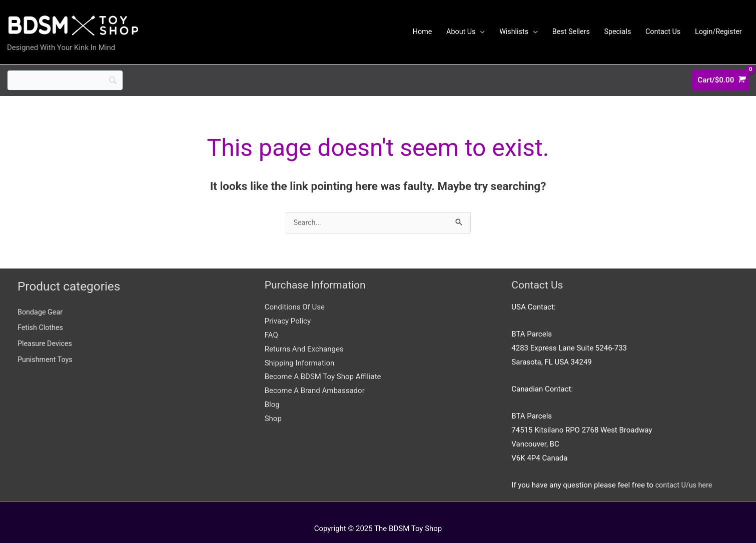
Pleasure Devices (46, 331)
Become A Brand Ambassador (315, 378)
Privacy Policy (288, 308)
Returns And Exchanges (304, 336)
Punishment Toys (46, 347)
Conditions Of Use (295, 294)
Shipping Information (300, 350)
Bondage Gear (41, 299)
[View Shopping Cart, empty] (720, 71)
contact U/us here (685, 472)
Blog (272, 392)
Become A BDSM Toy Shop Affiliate (323, 364)
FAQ (271, 322)
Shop (273, 406)
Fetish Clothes (41, 315)
